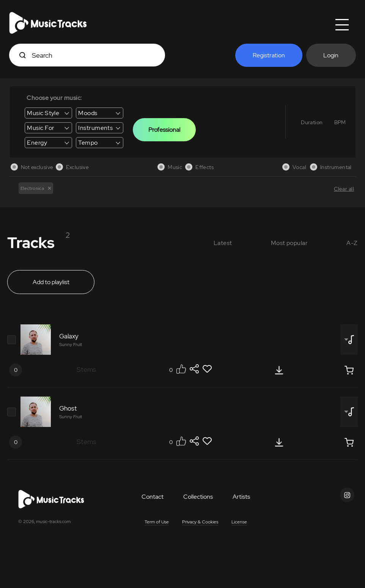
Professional (164, 130)
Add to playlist (51, 282)
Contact (153, 497)
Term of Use (157, 522)
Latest (223, 243)
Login (331, 55)
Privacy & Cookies (200, 522)
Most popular (289, 243)
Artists (241, 497)
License (239, 522)
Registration (269, 55)
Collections (198, 497)
